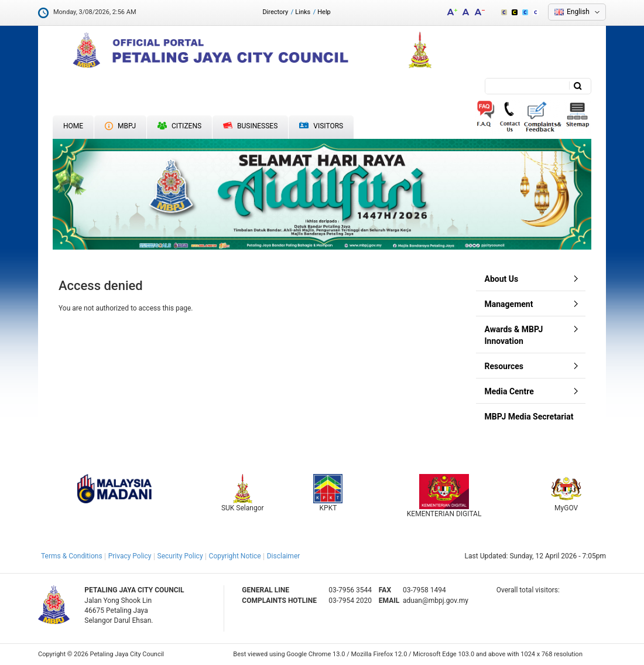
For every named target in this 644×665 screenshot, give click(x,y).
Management (509, 304)
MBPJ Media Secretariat (529, 417)
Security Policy (180, 556)
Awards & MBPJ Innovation (514, 335)
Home (73, 126)
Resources (504, 366)
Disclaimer (284, 556)
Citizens (179, 126)
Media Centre (509, 391)
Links (303, 12)
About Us (502, 279)
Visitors (321, 126)
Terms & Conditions (72, 556)
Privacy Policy (130, 556)
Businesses (250, 126)
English (578, 12)
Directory (275, 12)
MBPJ (120, 126)
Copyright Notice (235, 556)
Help (324, 12)
